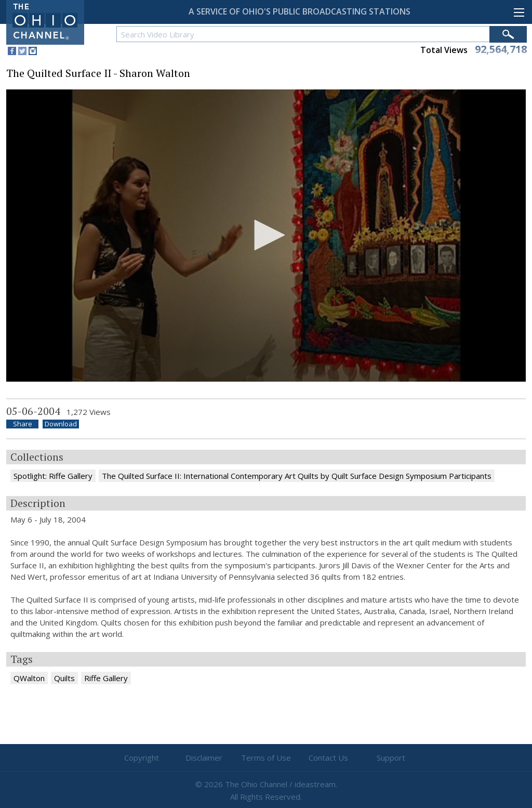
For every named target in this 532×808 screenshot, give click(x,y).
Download (61, 424)
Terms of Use (266, 758)
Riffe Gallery (106, 678)
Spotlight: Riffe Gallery (53, 476)
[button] (266, 235)
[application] (266, 236)
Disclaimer (204, 758)
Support (391, 758)
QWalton (29, 678)
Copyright (142, 758)
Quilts (64, 678)
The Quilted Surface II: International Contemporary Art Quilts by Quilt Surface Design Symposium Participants (297, 476)
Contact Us (328, 758)
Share (23, 424)
